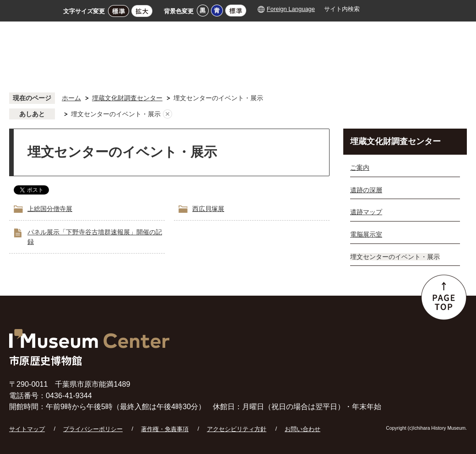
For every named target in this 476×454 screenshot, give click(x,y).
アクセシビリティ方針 (237, 429)
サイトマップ (27, 429)
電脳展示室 (366, 234)
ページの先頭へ (444, 297)
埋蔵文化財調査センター (127, 98)
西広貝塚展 (208, 209)
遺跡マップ (366, 212)
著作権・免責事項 (165, 429)
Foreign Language (291, 9)
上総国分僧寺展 (50, 209)
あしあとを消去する (168, 114)
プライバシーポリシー (93, 429)
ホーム (71, 98)
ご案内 (360, 168)
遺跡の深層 (366, 190)
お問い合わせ (303, 429)
